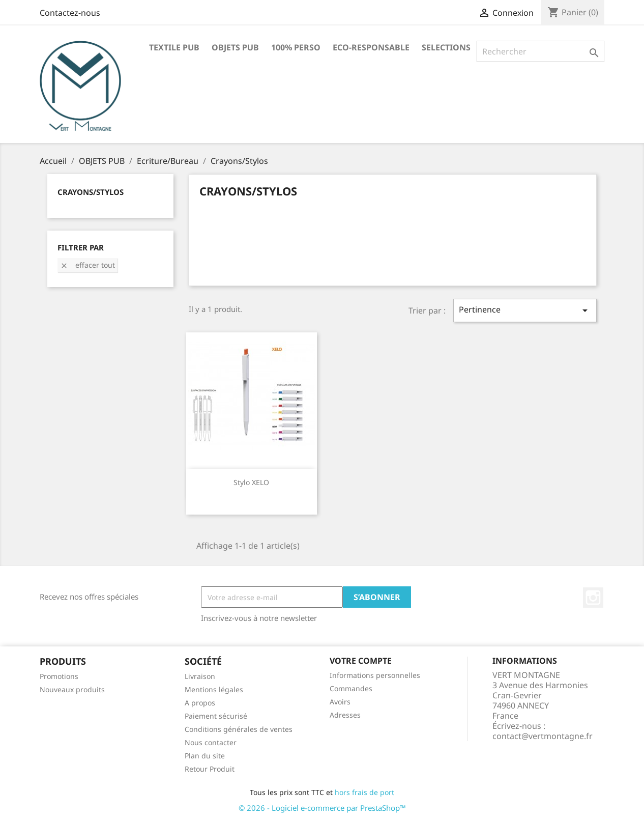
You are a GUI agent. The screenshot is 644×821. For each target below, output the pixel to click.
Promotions (59, 676)
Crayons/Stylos (91, 192)
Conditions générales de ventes (239, 729)
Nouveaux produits (72, 689)
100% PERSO (296, 47)
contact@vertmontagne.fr (543, 736)
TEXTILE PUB (174, 47)
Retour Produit (210, 769)
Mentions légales (214, 689)
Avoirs (340, 702)
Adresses (345, 715)
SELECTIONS (446, 47)
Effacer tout (87, 265)
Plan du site (205, 756)
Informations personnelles (375, 675)
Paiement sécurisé (216, 716)
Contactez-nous (70, 13)
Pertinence (525, 310)
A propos (200, 703)
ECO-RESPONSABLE (371, 47)
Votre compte (361, 661)
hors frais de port (364, 792)
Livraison (200, 676)
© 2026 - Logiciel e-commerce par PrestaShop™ (322, 808)
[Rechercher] (540, 51)
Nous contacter (211, 742)
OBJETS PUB (235, 47)
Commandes (351, 688)
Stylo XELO (251, 482)
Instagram (593, 598)
